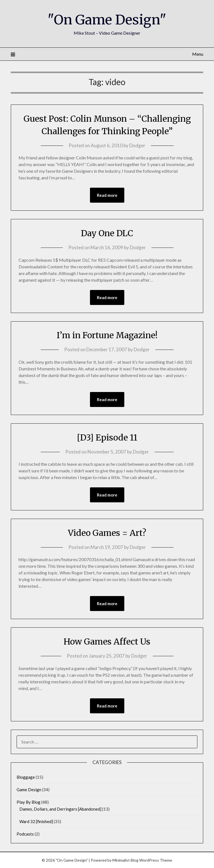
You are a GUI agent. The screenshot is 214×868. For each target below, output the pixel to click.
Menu (198, 54)
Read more (107, 195)
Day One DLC (107, 233)
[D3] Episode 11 (107, 437)
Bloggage (26, 777)
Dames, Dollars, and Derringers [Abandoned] (60, 809)
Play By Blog (29, 802)
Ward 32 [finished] (36, 821)
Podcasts (25, 834)
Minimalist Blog (125, 860)
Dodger (137, 145)
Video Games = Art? (107, 533)
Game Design (29, 790)
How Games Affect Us (107, 642)
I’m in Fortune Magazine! (107, 335)
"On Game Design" (107, 20)
